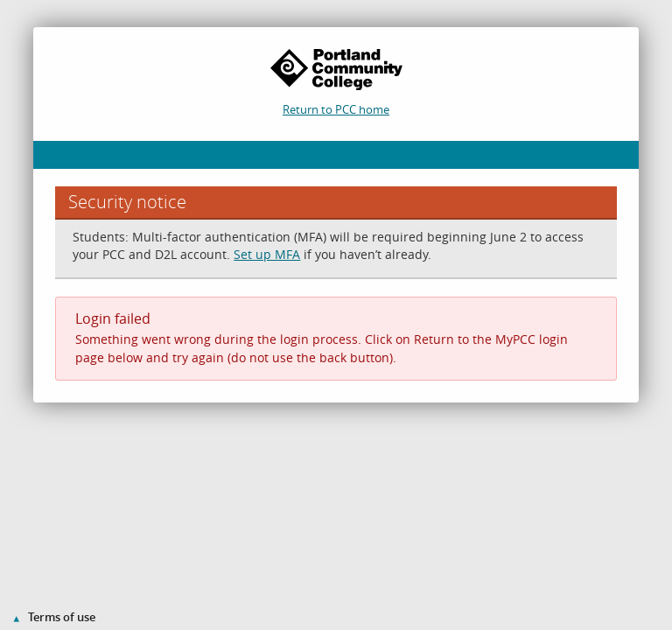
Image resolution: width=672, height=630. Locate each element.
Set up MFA (267, 254)
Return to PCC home (336, 109)
